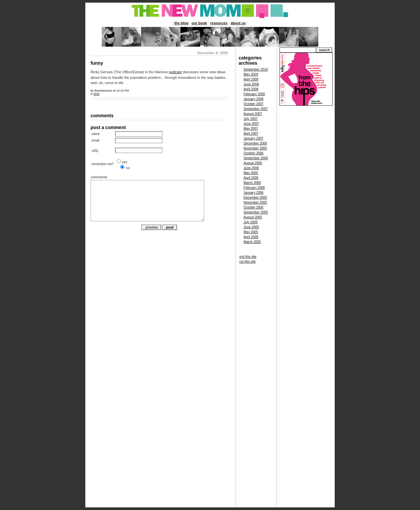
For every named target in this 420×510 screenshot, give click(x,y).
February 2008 (254, 94)
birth (97, 94)
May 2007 (251, 129)
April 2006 (251, 178)
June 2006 (251, 168)
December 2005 (255, 198)
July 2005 (251, 222)
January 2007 (253, 138)
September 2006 (256, 158)
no (128, 168)
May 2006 (251, 173)
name (96, 134)
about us (238, 23)
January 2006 (253, 193)
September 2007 (256, 109)
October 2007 (253, 104)
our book (199, 23)
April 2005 (251, 237)
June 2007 (251, 124)
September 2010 (256, 69)
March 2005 (252, 242)
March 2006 (252, 183)
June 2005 (251, 227)
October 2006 (253, 153)
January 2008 (253, 99)
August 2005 (253, 217)
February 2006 (254, 188)
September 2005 (256, 212)
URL (95, 151)
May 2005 (251, 232)
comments (99, 177)
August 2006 (253, 163)
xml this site (248, 257)
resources (219, 23)
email (95, 140)
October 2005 (253, 207)
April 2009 (251, 79)
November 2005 (255, 202)
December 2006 (255, 143)
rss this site (247, 262)
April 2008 (251, 89)
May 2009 (251, 74)
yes (125, 162)
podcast (175, 72)
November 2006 (255, 148)
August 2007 (253, 114)
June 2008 (251, 84)
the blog (181, 23)
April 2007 (251, 133)
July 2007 (251, 119)
